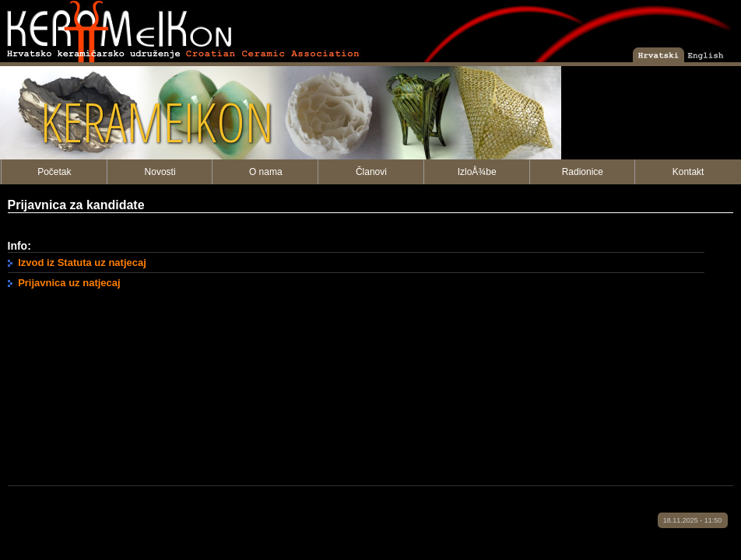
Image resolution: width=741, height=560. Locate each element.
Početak (54, 172)
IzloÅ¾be (477, 172)
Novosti (160, 172)
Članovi (371, 172)
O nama (266, 172)
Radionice (583, 172)
